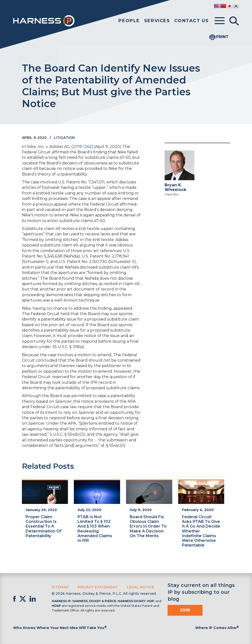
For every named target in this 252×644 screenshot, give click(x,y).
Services (157, 21)
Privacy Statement (98, 587)
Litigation (64, 138)
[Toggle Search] (234, 21)
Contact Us (191, 21)
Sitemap (60, 587)
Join (185, 610)
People (129, 21)
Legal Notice (141, 587)
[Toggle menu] (220, 21)
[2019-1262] (82, 147)
